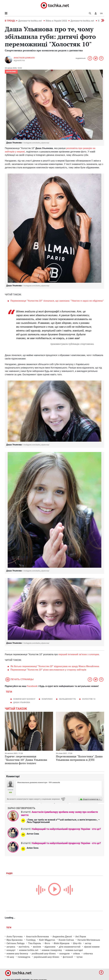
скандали (64, 954)
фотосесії (68, 957)
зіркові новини (92, 947)
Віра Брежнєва (15, 940)
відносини (50, 947)
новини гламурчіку (52, 950)
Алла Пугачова (15, 937)
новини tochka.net (29, 950)
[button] (96, 13)
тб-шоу (10, 957)
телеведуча (24, 957)
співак (76, 954)
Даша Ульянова (22, 702)
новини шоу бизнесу (17, 954)
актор (88, 943)
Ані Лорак (81, 937)
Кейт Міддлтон (47, 940)
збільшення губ (67, 699)
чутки (79, 957)
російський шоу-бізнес (44, 954)
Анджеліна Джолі (62, 937)
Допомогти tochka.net (30, 21)
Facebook (32, 686)
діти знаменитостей (70, 947)
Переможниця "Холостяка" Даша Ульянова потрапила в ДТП (79, 758)
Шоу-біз (77, 943)
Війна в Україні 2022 (56, 21)
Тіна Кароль (35, 943)
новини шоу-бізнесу (24, 699)
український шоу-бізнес (46, 957)
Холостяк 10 (89, 699)
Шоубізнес (11, 72)
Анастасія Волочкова (38, 937)
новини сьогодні (74, 950)
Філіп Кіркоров (62, 943)
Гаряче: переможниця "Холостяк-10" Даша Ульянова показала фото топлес (26, 760)
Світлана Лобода (16, 943)
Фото (47, 943)
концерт (11, 950)
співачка (88, 954)
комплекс (47, 699)
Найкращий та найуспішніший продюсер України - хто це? (66, 829)
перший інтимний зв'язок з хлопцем (79, 654)
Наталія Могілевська (89, 940)
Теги (9, 928)
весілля (37, 947)
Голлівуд (31, 940)
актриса (11, 947)
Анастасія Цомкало (24, 58)
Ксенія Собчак (66, 940)
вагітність (24, 947)
